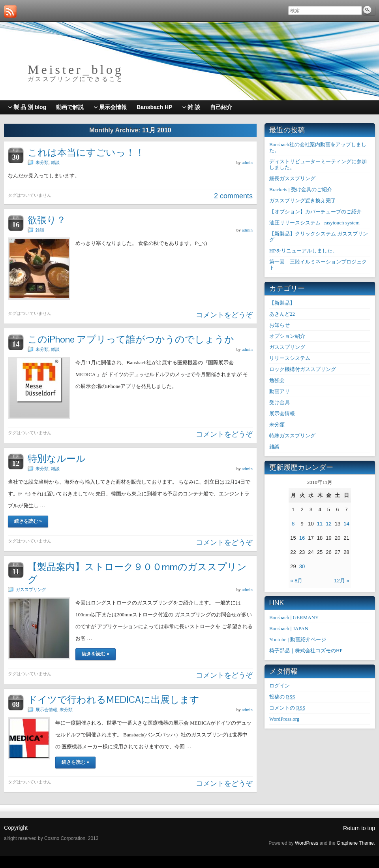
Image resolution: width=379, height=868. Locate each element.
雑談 (55, 162)
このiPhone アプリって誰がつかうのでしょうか (131, 339)
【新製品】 (282, 303)
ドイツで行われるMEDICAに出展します (114, 699)
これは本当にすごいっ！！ (86, 152)
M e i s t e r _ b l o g (74, 70)
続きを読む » (28, 521)
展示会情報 (46, 710)
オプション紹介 (287, 336)
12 (328, 524)
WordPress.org (284, 719)
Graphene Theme (355, 843)
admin (248, 162)
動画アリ (280, 391)
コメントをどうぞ (224, 315)
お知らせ (280, 325)
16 (302, 538)
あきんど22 (282, 314)
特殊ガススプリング (292, 436)
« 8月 (296, 581)
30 (302, 566)
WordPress (307, 843)
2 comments (233, 196)
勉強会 (277, 380)
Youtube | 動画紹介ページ (298, 639)
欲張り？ (47, 220)
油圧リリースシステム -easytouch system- (315, 223)
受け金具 (280, 402)
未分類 (42, 162)
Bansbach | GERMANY (294, 617)
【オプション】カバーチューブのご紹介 (315, 212)
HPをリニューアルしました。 (303, 251)
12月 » (341, 581)
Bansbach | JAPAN (289, 628)
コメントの (287, 708)
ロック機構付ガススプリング (303, 369)
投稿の (282, 697)
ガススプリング (31, 589)
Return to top (359, 828)
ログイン (280, 686)
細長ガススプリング (292, 178)
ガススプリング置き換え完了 (303, 201)
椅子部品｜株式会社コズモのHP (306, 651)
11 (320, 524)
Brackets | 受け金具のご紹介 (301, 189)
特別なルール (57, 458)
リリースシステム (290, 358)
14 (346, 524)
